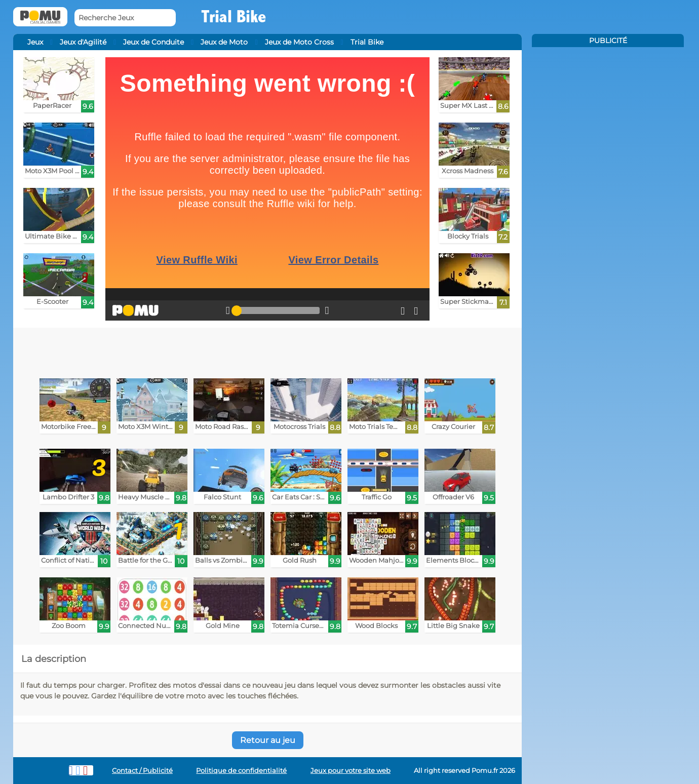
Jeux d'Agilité (83, 42)
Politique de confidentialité (241, 771)
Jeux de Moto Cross (299, 42)
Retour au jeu (268, 740)
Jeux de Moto (224, 42)
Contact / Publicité (142, 771)
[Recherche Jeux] (125, 18)
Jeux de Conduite (153, 42)
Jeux (35, 42)
